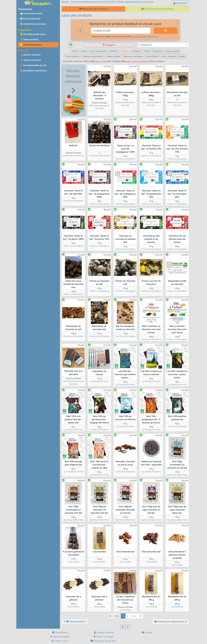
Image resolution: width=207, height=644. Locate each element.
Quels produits (29, 39)
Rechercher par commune (93, 9)
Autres (84, 51)
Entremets (158, 51)
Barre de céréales (98, 51)
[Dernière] (140, 616)
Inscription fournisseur (33, 71)
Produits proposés (31, 45)
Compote (137, 51)
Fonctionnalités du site (33, 65)
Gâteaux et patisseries (93, 56)
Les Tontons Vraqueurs (125, 472)
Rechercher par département (157, 9)
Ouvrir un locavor (31, 60)
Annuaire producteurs (33, 34)
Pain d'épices (152, 56)
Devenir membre (30, 55)
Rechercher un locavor (33, 24)
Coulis (147, 51)
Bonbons (114, 51)
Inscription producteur (103, 641)
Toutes (75, 51)
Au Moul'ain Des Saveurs (73, 156)
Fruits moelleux (73, 56)
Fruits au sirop (172, 51)
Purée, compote (169, 56)
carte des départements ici (145, 36)
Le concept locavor (31, 13)
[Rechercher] (166, 31)
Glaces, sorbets (113, 56)
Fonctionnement (30, 19)
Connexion (180, 3)
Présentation (60, 632)
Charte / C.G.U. (60, 641)
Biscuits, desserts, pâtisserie (136, 61)
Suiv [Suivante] (134, 616)
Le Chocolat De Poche (99, 381)
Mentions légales (60, 637)
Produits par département (171, 622)
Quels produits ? (75, 622)
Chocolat (125, 51)
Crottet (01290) (99, 61)
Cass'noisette (73, 562)
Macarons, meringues (133, 56)
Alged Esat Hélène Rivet (177, 475)
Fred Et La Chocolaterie (125, 159)
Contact (147, 632)
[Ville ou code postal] (121, 31)
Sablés (182, 56)
